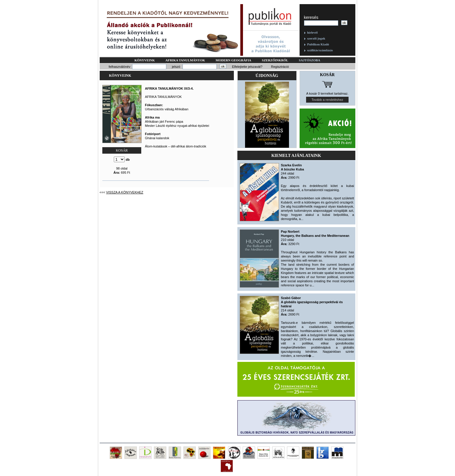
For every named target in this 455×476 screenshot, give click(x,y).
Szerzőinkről (275, 60)
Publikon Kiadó (318, 44)
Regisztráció (280, 67)
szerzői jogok (316, 38)
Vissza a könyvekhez (125, 192)
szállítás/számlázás (320, 50)
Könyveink (145, 60)
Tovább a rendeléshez (327, 100)
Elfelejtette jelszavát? (247, 67)
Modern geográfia (233, 60)
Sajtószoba (309, 60)
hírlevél (312, 32)
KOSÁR (122, 150)
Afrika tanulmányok (185, 60)
